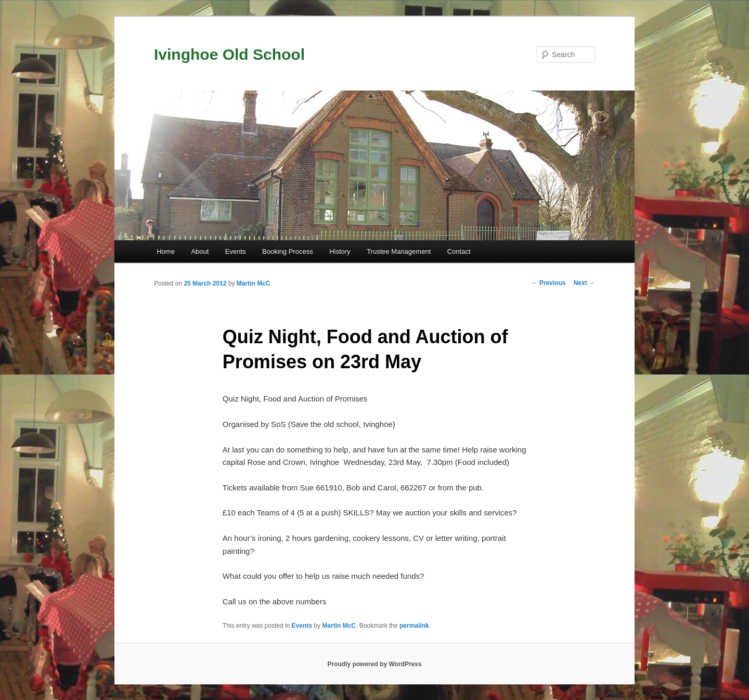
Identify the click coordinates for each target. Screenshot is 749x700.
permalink (414, 626)
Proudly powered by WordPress (374, 664)
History (340, 251)
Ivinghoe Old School (229, 54)
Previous (549, 283)
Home (166, 251)
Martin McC (254, 283)
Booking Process (288, 251)
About (200, 251)
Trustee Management (399, 251)
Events (236, 251)
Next (584, 283)
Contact (459, 251)
